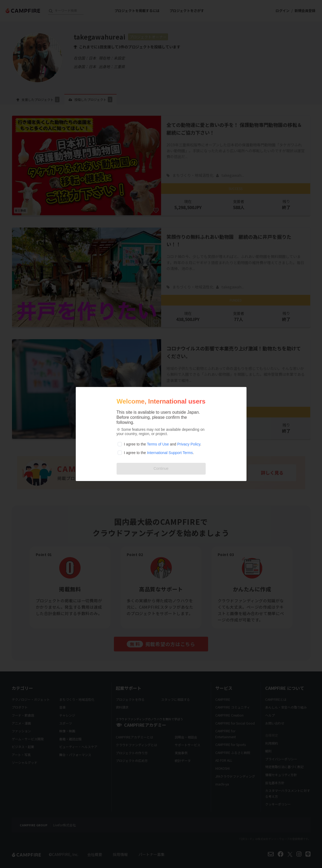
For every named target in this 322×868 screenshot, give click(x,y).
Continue (161, 468)
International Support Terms (170, 453)
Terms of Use (158, 444)
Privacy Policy (189, 444)
